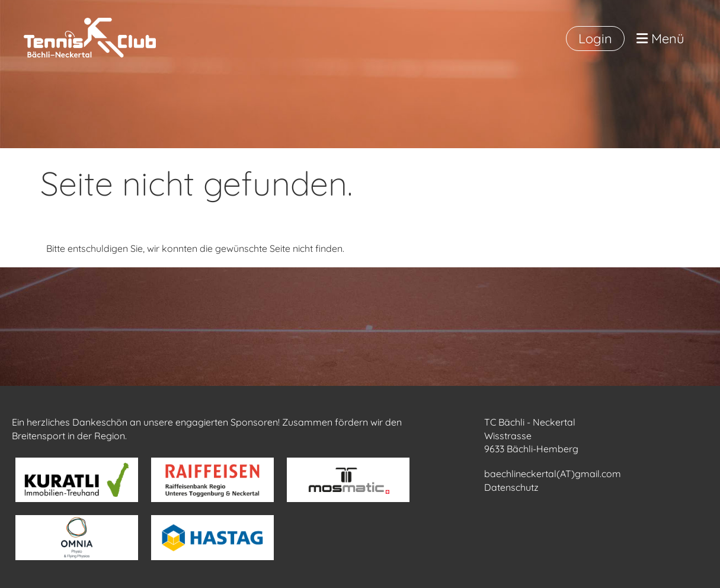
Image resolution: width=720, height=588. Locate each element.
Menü (660, 39)
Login (595, 39)
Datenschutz (511, 487)
